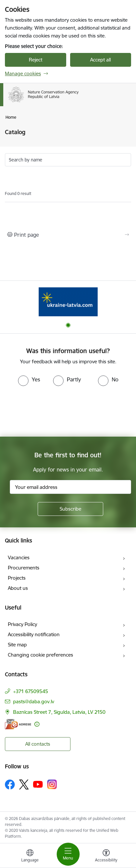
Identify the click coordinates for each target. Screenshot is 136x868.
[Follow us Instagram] (52, 784)
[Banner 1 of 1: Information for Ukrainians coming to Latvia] (68, 302)
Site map (17, 645)
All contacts (38, 744)
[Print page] (68, 235)
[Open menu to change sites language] (30, 856)
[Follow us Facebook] (10, 784)
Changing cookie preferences (40, 655)
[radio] (29, 379)
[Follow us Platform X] (24, 784)
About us (18, 588)
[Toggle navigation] (68, 854)
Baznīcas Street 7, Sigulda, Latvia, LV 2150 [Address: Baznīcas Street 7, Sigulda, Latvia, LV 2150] (59, 712)
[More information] (37, 724)
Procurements (24, 568)
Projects (17, 578)
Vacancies (19, 557)
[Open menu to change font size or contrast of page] (106, 856)
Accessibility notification (34, 634)
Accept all (100, 60)
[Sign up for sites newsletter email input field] (70, 487)
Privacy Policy (22, 624)
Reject (36, 60)
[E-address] (18, 724)
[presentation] (55, 411)
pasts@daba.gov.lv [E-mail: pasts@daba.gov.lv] (34, 701)
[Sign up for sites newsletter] (70, 509)
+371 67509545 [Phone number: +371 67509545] (31, 691)
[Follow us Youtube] (38, 784)
